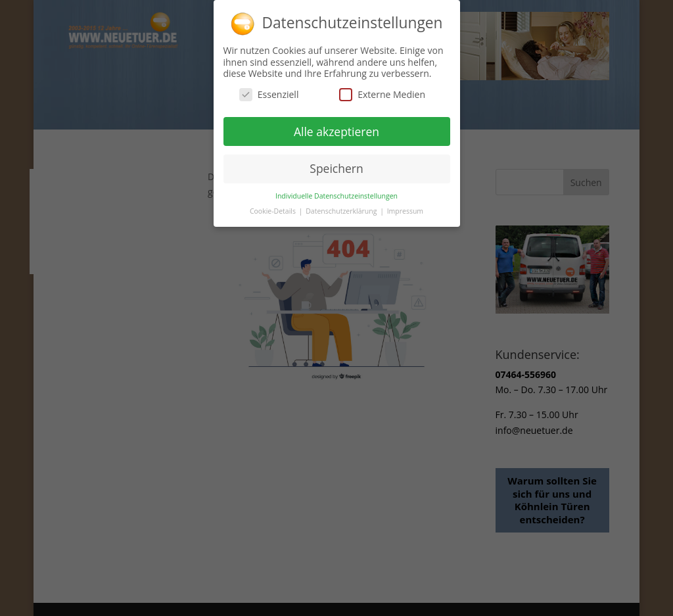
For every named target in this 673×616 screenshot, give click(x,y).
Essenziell (269, 91)
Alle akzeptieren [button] (336, 128)
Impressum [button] (405, 208)
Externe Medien (382, 91)
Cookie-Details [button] (274, 208)
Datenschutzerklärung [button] (342, 208)
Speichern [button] (336, 166)
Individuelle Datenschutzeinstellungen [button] (336, 193)
